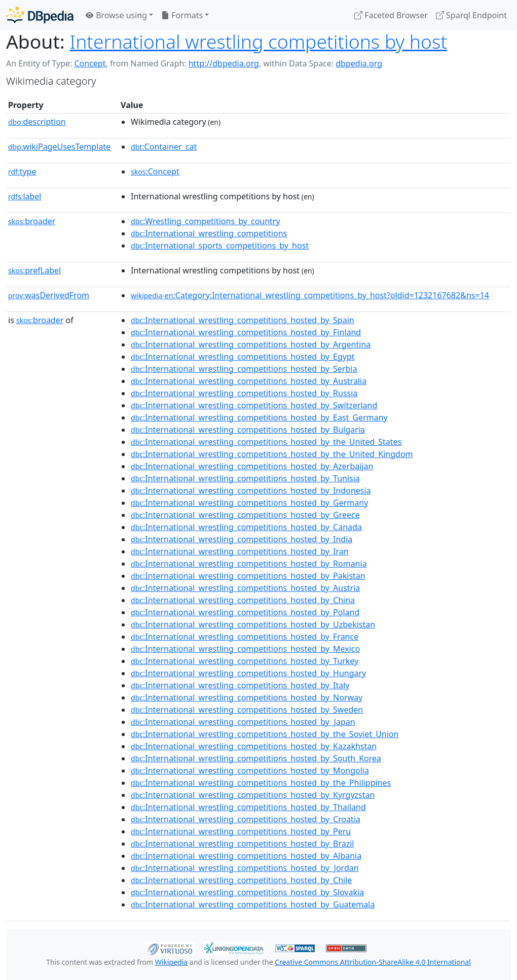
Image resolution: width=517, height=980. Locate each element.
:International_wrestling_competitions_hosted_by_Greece (245, 515)
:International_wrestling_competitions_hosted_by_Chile (241, 880)
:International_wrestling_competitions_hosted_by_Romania (249, 564)
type (22, 171)
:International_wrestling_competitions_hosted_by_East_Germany (259, 417)
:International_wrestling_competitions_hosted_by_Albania (246, 856)
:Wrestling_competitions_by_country (206, 221)
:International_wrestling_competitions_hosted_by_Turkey (245, 661)
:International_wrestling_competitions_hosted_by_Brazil (242, 844)
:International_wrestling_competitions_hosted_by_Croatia (246, 819)
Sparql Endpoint (471, 15)
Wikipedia (171, 962)
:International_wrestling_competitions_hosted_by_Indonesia (251, 491)
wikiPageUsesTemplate (59, 147)
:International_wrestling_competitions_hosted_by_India (242, 539)
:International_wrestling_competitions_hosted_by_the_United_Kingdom (272, 454)
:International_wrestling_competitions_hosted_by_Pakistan (248, 576)
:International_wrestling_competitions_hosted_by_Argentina (251, 344)
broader (32, 221)
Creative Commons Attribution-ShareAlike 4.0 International (373, 962)
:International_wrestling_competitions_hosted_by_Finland (246, 332)
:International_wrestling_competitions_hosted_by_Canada (246, 527)
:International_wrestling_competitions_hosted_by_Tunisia (245, 478)
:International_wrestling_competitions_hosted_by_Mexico (245, 649)
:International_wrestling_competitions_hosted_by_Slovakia (247, 892)
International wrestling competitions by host (259, 41)
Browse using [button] (116, 15)
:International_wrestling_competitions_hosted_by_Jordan (245, 868)
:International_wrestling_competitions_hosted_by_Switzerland (254, 405)
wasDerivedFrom (49, 295)
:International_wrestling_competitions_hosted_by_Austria (245, 588)
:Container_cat (164, 147)
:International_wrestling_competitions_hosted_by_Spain (243, 320)
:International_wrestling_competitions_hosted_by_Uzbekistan (253, 624)
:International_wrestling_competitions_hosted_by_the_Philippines (261, 783)
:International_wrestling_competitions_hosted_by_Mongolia (250, 771)
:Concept (155, 171)
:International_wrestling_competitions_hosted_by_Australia (249, 381)
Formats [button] (182, 15)
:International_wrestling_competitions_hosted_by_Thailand (248, 807)
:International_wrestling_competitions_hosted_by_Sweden (247, 710)
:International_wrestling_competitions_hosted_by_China (243, 600)
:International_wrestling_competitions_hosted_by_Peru (241, 831)
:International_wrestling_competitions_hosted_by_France (245, 637)
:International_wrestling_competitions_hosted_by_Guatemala (253, 904)
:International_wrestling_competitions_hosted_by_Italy (240, 685)
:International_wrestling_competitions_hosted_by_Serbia (244, 369)
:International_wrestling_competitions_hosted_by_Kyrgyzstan (253, 795)
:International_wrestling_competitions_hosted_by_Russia (244, 393)
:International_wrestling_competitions (209, 233)
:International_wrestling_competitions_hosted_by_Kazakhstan (254, 746)
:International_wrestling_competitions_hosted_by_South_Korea (256, 758)
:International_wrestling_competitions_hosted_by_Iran (240, 551)
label (25, 196)
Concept (90, 63)
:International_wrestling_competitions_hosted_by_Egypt (243, 357)
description (37, 122)
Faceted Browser (391, 15)
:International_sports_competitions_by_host (220, 246)
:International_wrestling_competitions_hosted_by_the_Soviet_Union (265, 734)
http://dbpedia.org (224, 63)
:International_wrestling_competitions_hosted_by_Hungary (248, 673)
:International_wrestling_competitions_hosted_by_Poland (245, 612)
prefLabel (34, 270)
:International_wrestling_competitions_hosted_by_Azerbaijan (252, 466)
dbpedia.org (359, 63)
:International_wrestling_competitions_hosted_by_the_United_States (266, 442)
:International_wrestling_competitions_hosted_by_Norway (247, 697)
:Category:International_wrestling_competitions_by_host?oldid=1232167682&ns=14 (310, 295)
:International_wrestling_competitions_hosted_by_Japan (243, 722)
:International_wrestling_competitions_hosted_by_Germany (249, 503)
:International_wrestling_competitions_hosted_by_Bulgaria (248, 430)
